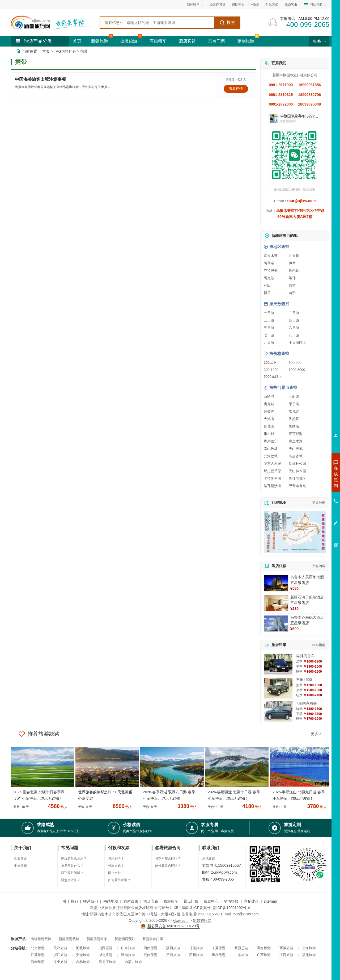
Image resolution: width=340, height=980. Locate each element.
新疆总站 (241, 948)
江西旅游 (286, 955)
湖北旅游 (105, 955)
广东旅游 (241, 955)
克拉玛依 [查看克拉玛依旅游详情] (271, 271)
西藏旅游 (286, 948)
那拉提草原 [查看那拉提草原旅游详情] (272, 471)
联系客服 (291, 5)
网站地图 (111, 901)
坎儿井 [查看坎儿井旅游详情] (294, 411)
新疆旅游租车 (97, 939)
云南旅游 (151, 955)
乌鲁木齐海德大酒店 (307, 617)
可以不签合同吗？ (168, 858)
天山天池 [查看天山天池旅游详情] (296, 449)
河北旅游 (83, 948)
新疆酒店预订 (125, 939)
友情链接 (231, 901)
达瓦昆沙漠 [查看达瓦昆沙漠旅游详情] (272, 486)
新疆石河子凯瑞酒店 (307, 597)
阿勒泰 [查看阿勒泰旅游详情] (269, 263)
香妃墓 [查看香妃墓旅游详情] (294, 419)
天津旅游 (60, 948)
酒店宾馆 (187, 41)
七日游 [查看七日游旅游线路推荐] (269, 335)
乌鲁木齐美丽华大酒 (307, 577)
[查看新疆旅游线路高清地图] (295, 532)
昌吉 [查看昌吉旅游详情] (292, 285)
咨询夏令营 (312, 496)
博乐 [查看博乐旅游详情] (267, 293)
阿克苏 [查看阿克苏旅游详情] (269, 278)
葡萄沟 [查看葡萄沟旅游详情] (269, 411)
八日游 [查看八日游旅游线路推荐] (294, 335)
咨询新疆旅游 (312, 477)
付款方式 (272, 5)
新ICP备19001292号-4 (231, 908)
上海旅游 (309, 948)
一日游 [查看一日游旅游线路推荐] (269, 313)
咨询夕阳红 (312, 515)
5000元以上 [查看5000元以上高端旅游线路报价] (273, 377)
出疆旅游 (129, 41)
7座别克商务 (307, 703)
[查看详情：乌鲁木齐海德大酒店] (276, 623)
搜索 (227, 23)
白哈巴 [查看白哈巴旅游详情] (269, 397)
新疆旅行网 (202, 920)
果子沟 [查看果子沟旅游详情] (294, 404)
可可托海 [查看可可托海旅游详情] (296, 434)
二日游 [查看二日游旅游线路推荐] (294, 313)
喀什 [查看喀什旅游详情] (292, 278)
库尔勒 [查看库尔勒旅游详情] (294, 271)
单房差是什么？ (72, 866)
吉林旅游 (83, 962)
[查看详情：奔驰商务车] (278, 664)
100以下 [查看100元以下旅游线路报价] (270, 363)
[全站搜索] (169, 23)
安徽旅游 (83, 955)
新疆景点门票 (153, 939)
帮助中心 (238, 5)
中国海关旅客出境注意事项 (40, 79)
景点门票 (216, 41)
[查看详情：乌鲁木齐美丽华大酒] (276, 583)
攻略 (319, 41)
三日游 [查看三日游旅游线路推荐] (269, 320)
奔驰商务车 (305, 656)
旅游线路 (131, 901)
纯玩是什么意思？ (74, 858)
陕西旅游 (173, 948)
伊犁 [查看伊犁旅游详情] (292, 263)
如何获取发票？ (119, 880)
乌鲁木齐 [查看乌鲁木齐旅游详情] (271, 256)
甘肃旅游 (196, 948)
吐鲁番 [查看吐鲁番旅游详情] (294, 256)
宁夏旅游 (219, 948)
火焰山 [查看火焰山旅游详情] (269, 419)
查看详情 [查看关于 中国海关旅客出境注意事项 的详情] (236, 89)
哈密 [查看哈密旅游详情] (292, 293)
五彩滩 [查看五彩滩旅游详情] (294, 397)
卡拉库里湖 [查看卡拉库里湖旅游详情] (272, 478)
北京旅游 (38, 948)
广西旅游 (264, 955)
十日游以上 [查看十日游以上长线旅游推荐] (297, 343)
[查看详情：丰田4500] (278, 688)
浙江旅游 (60, 955)
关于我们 (70, 901)
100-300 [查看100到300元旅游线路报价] (295, 362)
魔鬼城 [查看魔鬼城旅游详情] (269, 404)
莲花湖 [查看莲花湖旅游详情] (269, 426)
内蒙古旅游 (133, 962)
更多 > (316, 734)
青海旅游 (264, 948)
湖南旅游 (128, 955)
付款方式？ (116, 866)
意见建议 (209, 858)
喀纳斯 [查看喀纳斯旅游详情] (294, 426)
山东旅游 (128, 948)
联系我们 (91, 901)
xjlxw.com (181, 920)
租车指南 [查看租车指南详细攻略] (319, 645)
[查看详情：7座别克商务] (278, 712)
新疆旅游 (100, 41)
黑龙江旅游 (107, 962)
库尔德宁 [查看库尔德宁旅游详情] (271, 441)
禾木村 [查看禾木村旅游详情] (269, 434)
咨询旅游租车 (312, 505)
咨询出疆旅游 (312, 486)
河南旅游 (151, 948)
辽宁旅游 (60, 962)
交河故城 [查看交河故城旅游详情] (271, 456)
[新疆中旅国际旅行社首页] (53, 23)
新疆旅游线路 (69, 939)
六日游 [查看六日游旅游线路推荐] (294, 328)
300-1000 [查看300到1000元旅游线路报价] (271, 370)
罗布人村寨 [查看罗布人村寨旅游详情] (272, 464)
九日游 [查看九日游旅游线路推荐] (269, 343)
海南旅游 (38, 962)
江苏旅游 (38, 955)
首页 (77, 41)
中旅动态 (20, 866)
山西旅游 (105, 948)
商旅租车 (158, 41)
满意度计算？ (71, 880)
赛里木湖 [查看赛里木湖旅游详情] (296, 441)
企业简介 (20, 858)
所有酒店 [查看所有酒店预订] (319, 566)
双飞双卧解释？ (72, 873)
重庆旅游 (219, 955)
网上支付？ (116, 873)
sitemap (271, 901)
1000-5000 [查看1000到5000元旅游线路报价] (297, 370)
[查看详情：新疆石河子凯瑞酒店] (276, 603)
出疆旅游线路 (41, 939)
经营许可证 (218, 5)
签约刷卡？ (116, 858)
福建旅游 (309, 955)
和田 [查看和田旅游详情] (267, 285)
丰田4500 (304, 680)
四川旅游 (196, 955)
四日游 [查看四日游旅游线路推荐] (294, 320)
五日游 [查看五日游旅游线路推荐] (269, 328)
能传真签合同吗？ (168, 866)
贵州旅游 (173, 955)
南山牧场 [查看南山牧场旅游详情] (271, 449)
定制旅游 (246, 41)
